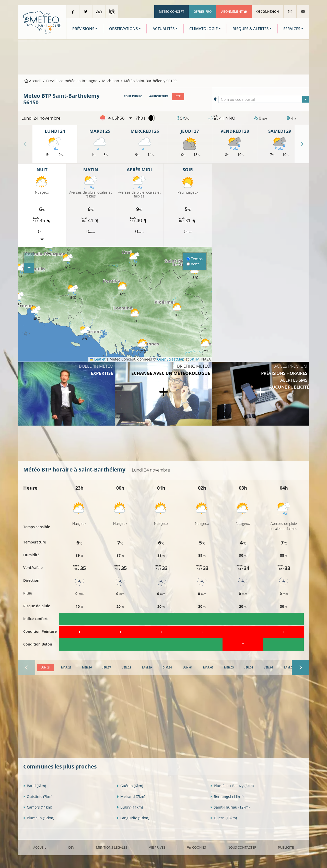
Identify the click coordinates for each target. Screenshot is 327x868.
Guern (224, 818)
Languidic (133, 818)
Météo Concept (172, 12)
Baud (35, 786)
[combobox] (264, 99)
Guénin (130, 786)
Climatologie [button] (203, 29)
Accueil (33, 81)
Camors (38, 807)
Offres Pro (203, 12)
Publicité (286, 847)
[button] (73, 292)
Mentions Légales (112, 847)
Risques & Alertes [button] (250, 29)
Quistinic (38, 796)
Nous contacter (242, 847)
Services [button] (292, 29)
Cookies (196, 847)
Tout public (133, 96)
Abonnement (234, 12)
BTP (178, 96)
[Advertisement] (163, 56)
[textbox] (264, 100)
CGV (71, 847)
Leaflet (98, 359)
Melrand (131, 796)
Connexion (268, 12)
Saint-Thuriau (230, 807)
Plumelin (39, 818)
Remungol (227, 796)
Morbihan (111, 81)
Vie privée (157, 847)
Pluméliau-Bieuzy (232, 786)
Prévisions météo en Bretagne (72, 81)
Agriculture (159, 96)
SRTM (195, 359)
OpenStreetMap (171, 359)
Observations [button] (123, 29)
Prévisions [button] (83, 29)
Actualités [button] (163, 29)
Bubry (130, 807)
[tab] (45, 668)
